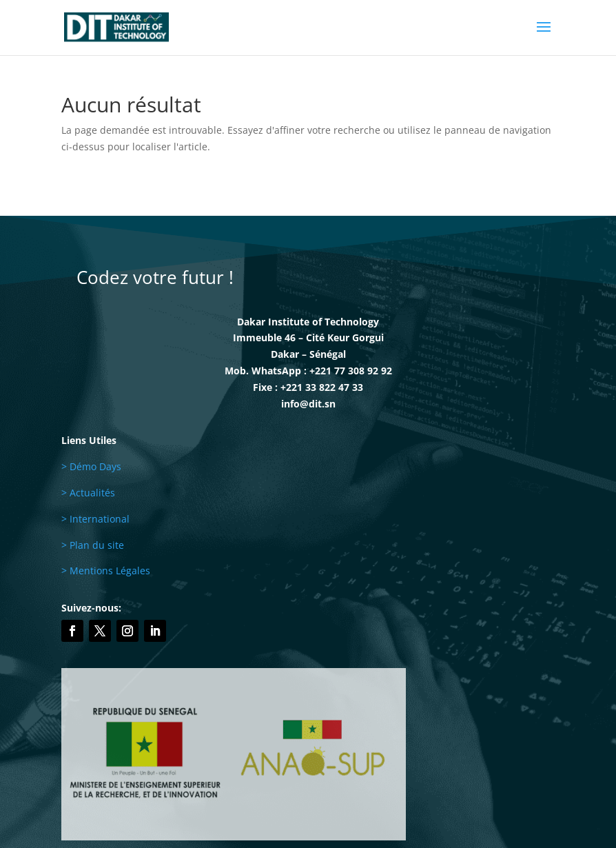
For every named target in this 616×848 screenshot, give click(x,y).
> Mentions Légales (106, 571)
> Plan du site (93, 545)
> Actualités (88, 493)
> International (95, 519)
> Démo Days (91, 466)
